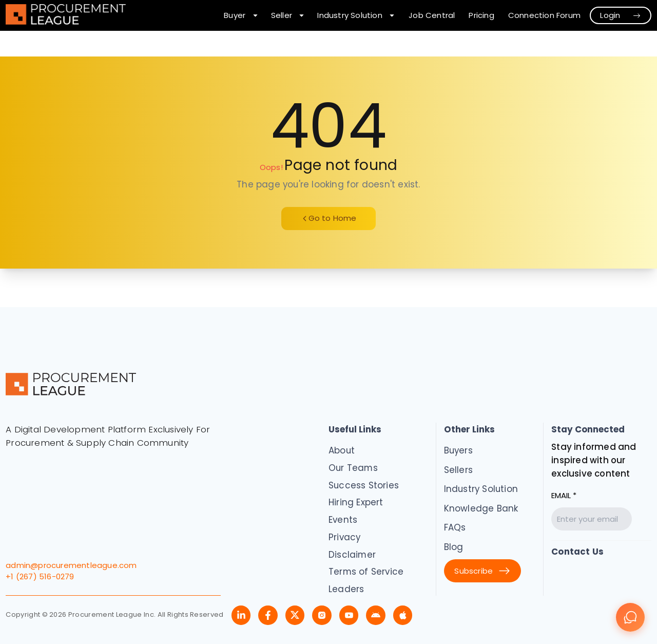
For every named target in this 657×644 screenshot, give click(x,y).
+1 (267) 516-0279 (40, 576)
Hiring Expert (356, 502)
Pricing (481, 15)
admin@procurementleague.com (71, 565)
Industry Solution (481, 489)
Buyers (458, 450)
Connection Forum (544, 15)
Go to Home (329, 218)
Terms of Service (366, 572)
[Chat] (630, 617)
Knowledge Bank (481, 508)
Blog (454, 547)
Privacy (344, 537)
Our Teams (353, 468)
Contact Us (577, 552)
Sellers (458, 470)
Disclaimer (352, 555)
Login (620, 15)
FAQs (455, 527)
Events (343, 520)
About (342, 450)
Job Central (432, 15)
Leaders (346, 589)
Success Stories (364, 485)
